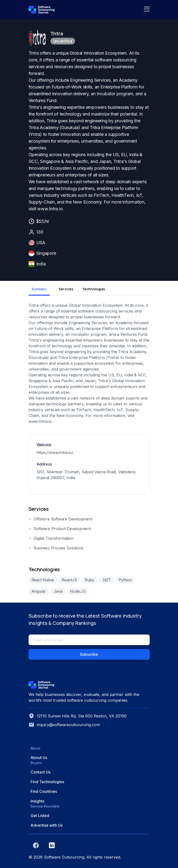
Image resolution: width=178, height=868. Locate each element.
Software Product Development (62, 529)
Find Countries (44, 791)
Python (125, 580)
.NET (106, 580)
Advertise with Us (46, 825)
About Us (39, 758)
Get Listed (40, 816)
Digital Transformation (54, 538)
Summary (39, 289)
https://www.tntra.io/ (55, 452)
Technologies (93, 289)
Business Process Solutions (58, 548)
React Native (43, 580)
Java (58, 591)
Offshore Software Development (63, 519)
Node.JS (78, 591)
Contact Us (40, 772)
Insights (37, 801)
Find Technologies (47, 782)
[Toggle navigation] (147, 10)
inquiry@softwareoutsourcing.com (64, 725)
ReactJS (69, 580)
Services (66, 289)
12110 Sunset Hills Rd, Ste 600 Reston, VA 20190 (78, 716)
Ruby (89, 580)
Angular (39, 591)
